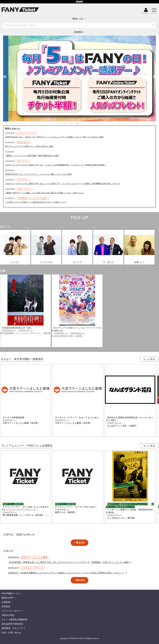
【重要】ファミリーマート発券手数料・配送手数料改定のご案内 (32, 156)
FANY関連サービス (11, 593)
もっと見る (149, 359)
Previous (5, 75)
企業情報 (6, 602)
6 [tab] (93, 123)
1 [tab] (62, 123)
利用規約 (6, 606)
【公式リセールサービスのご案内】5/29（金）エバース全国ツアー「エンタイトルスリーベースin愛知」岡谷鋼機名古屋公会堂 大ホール (62, 184)
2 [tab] (68, 123)
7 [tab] (99, 123)
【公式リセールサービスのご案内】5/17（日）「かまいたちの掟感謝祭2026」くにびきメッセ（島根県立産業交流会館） (55, 165)
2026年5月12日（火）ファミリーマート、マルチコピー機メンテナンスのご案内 (38, 174)
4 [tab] (80, 123)
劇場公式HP (7, 598)
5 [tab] (86, 123)
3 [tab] (74, 123)
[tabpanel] (79, 78)
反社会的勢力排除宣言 (12, 624)
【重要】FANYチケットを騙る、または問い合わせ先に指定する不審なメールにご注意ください (45, 193)
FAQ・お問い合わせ (11, 633)
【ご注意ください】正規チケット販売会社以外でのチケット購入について (36, 202)
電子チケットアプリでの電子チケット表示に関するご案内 (29, 146)
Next (154, 75)
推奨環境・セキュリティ (14, 628)
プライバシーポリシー (12, 611)
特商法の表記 (8, 615)
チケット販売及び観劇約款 (15, 619)
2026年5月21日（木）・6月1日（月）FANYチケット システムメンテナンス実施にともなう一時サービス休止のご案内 (54, 137)
